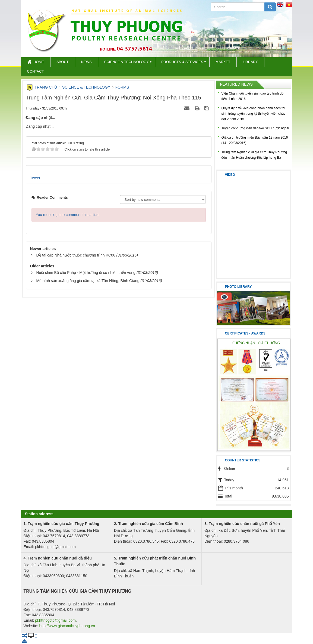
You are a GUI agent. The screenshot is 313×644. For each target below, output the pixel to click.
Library (250, 62)
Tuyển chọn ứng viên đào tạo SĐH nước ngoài (255, 128)
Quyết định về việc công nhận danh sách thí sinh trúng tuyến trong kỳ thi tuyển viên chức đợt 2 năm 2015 (254, 114)
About (63, 62)
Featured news (236, 84)
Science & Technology (127, 62)
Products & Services (182, 62)
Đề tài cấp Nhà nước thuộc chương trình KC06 (76, 255)
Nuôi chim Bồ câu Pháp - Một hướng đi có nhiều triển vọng (86, 273)
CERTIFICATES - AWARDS (245, 333)
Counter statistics (243, 460)
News (86, 62)
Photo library (238, 287)
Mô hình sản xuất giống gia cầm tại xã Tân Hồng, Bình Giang (88, 281)
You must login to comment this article (68, 215)
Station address (39, 514)
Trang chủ (42, 87)
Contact (36, 71)
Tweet (35, 178)
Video (230, 175)
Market (223, 62)
